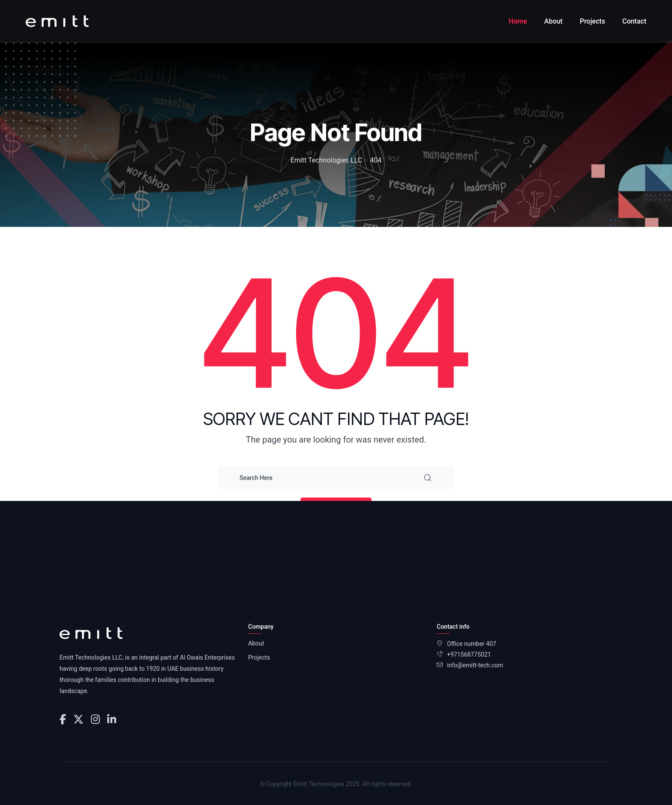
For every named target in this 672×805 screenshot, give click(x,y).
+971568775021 (469, 654)
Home (518, 21)
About (553, 21)
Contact (634, 21)
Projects (592, 21)
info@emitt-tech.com (475, 665)
